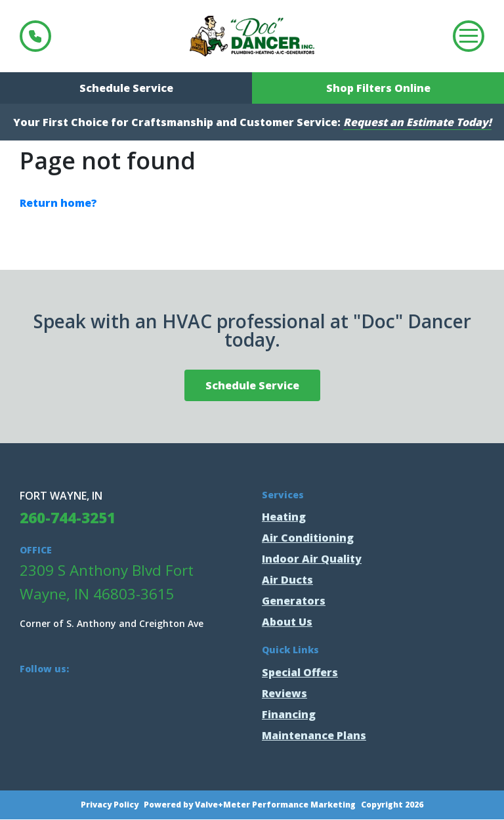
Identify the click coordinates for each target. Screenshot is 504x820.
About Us (287, 622)
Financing (289, 714)
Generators (294, 601)
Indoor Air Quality (312, 559)
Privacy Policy (110, 805)
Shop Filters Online (378, 88)
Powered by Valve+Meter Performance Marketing (250, 805)
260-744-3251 (35, 36)
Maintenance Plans (314, 735)
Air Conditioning (308, 538)
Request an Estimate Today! (417, 122)
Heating (284, 517)
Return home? (58, 203)
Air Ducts (287, 580)
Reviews (284, 693)
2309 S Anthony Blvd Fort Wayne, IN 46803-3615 (107, 582)
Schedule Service (126, 88)
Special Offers (300, 672)
